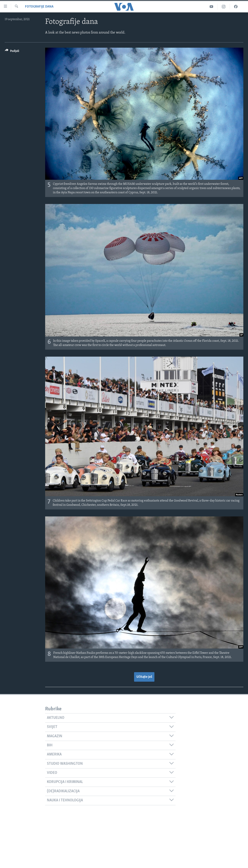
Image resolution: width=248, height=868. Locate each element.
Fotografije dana (39, 7)
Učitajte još (144, 677)
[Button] (12, 52)
